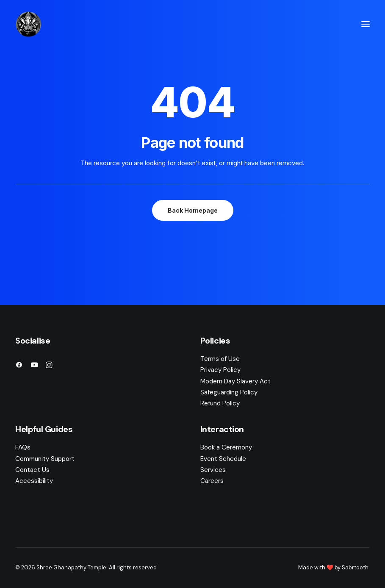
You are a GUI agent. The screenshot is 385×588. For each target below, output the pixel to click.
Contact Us (32, 470)
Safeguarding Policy (229, 392)
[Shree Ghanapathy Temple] (28, 24)
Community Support (45, 459)
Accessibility (34, 481)
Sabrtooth (355, 567)
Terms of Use (220, 359)
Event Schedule (223, 459)
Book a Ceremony (226, 447)
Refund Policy (220, 403)
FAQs (23, 447)
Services (213, 470)
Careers (212, 481)
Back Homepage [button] (193, 210)
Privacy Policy (220, 370)
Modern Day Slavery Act (235, 381)
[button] (366, 24)
